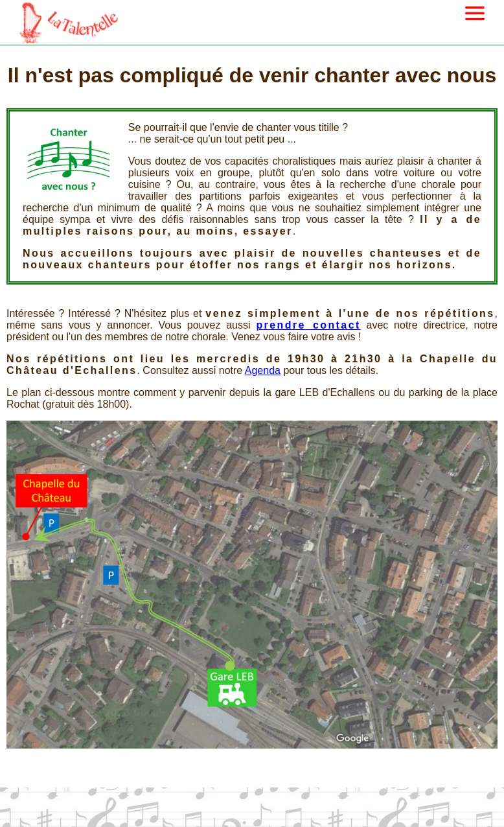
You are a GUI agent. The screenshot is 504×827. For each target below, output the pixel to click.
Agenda (263, 370)
